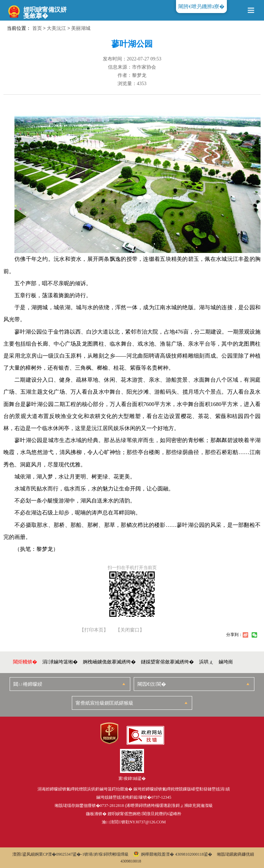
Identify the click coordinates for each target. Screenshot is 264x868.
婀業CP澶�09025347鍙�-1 (60, 854)
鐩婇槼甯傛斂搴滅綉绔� (167, 662)
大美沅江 (56, 28)
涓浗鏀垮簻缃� (60, 662)
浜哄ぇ (206, 662)
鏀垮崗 (226, 662)
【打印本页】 (94, 630)
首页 (37, 28)
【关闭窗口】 (130, 630)
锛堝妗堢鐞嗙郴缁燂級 (106, 854)
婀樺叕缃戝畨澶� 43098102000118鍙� (173, 854)
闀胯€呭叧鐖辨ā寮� (201, 7)
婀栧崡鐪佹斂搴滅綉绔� (109, 662)
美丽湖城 (81, 28)
